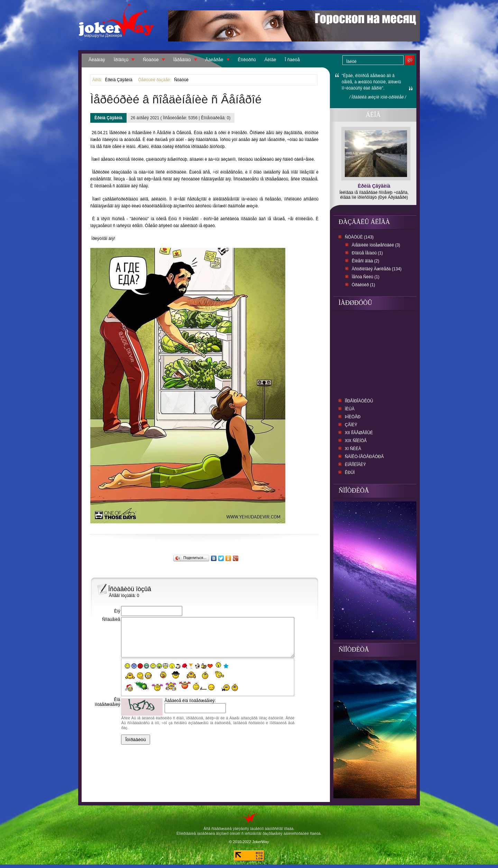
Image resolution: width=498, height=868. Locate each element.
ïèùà (350, 409)
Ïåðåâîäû (182, 60)
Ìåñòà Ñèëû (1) (366, 277)
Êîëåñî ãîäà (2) (365, 261)
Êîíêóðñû (247, 60)
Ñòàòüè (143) (359, 237)
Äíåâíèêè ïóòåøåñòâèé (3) (376, 245)
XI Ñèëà (353, 449)
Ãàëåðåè (214, 60)
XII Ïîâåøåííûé (359, 433)
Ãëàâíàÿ (97, 60)
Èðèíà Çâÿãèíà (118, 80)
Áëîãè (270, 60)
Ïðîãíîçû (121, 60)
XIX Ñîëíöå (356, 441)
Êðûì (350, 473)
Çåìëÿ (351, 425)
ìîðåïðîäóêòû (359, 401)
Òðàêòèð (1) (363, 285)
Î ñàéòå (292, 60)
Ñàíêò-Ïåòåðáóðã (364, 457)
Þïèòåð (353, 417)
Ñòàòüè (151, 60)
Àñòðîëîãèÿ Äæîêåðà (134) (377, 269)
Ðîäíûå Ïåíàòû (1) (367, 253)
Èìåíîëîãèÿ (355, 465)
